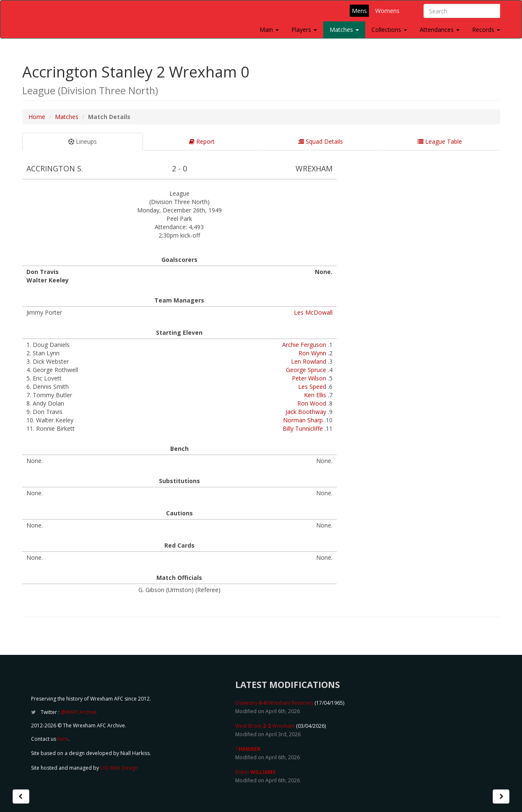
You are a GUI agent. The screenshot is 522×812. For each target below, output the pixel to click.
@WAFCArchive (79, 712)
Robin (255, 772)
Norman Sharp (303, 420)
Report (202, 141)
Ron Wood (312, 403)
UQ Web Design (119, 768)
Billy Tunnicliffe (303, 428)
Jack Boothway (306, 412)
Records (486, 30)
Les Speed (312, 387)
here (63, 739)
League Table (440, 141)
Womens (387, 11)
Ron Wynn (312, 353)
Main (269, 30)
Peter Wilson (309, 378)
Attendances (440, 30)
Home (37, 117)
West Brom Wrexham (265, 726)
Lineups (83, 141)
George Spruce (306, 370)
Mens (359, 11)
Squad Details (321, 141)
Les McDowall (313, 312)
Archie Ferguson (304, 345)
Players (304, 30)
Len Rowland (309, 361)
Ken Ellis (315, 395)
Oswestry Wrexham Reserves (274, 703)
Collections (389, 30)
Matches (344, 30)
